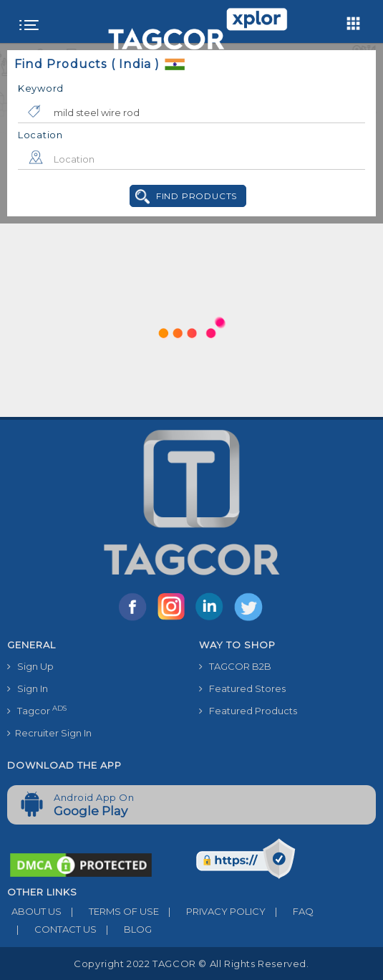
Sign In (28, 688)
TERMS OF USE (110, 911)
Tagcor (37, 710)
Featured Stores (242, 688)
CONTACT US (52, 929)
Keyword (41, 88)
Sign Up (30, 666)
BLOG (124, 929)
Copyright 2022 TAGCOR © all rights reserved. (191, 964)
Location (40, 135)
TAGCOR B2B (235, 666)
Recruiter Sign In (49, 733)
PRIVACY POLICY (212, 911)
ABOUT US (34, 911)
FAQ (290, 911)
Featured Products (248, 711)
